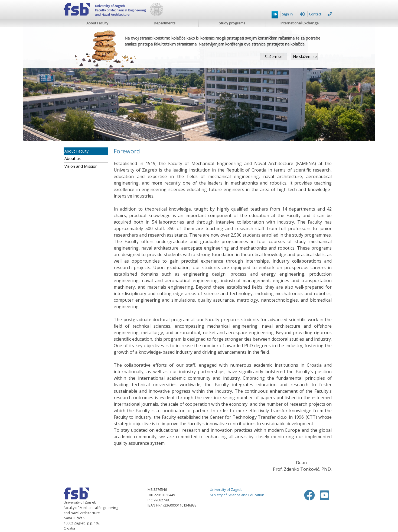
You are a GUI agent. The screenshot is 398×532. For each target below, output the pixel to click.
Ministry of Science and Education (237, 495)
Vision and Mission (81, 166)
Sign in (293, 14)
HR (275, 14)
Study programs (232, 23)
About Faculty (97, 23)
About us (73, 158)
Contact (320, 14)
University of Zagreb (226, 489)
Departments (165, 23)
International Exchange (300, 23)
